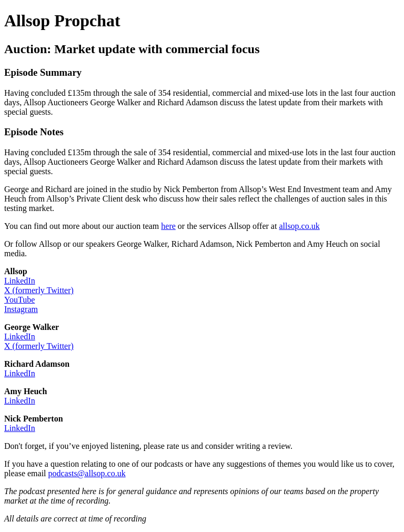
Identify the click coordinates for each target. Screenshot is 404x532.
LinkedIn (20, 281)
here (168, 226)
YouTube (19, 300)
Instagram (21, 309)
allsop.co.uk (299, 226)
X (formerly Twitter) (39, 290)
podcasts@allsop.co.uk (87, 473)
